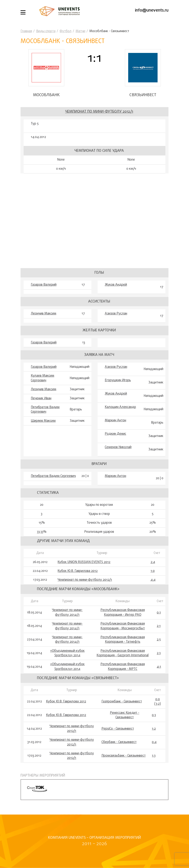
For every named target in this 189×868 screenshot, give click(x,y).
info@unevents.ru (152, 10)
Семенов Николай (118, 447)
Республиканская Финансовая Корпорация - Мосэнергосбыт (123, 626)
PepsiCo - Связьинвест (118, 729)
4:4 (153, 580)
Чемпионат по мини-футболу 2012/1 (99, 112)
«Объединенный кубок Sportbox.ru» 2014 (67, 653)
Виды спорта (46, 31)
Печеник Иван (41, 398)
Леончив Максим (44, 314)
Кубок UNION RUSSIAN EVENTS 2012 (84, 562)
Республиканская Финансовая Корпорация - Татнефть (123, 640)
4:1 (159, 667)
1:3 (154, 756)
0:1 (159, 613)
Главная (26, 31)
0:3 (154, 715)
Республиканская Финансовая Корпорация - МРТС (123, 667)
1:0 (153, 571)
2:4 (153, 562)
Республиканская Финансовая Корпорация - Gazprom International (123, 653)
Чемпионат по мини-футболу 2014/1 (67, 613)
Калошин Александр (120, 407)
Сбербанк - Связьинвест (119, 742)
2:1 (159, 626)
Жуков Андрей (116, 285)
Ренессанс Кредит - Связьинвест (125, 715)
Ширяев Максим (43, 421)
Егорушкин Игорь (118, 380)
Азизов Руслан (116, 314)
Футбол (66, 31)
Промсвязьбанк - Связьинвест (124, 756)
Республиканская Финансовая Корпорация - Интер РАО (123, 613)
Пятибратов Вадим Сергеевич (45, 410)
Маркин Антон (115, 421)
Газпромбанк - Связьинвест (122, 702)
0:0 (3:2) (158, 702)
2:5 (159, 640)
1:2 (154, 729)
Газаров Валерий (44, 285)
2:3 (159, 653)
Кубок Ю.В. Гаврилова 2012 (78, 571)
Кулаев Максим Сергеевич (43, 378)
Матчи (80, 31)
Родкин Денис (115, 434)
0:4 (154, 742)
